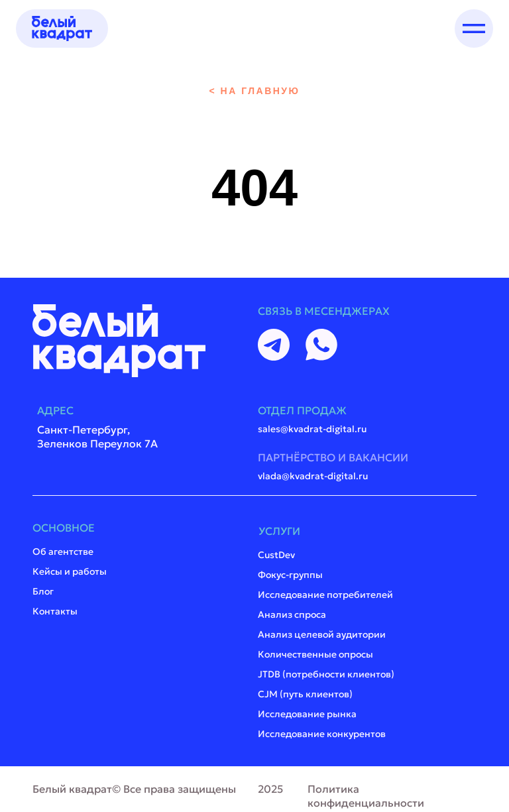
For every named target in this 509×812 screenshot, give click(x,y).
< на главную (254, 91)
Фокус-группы (290, 575)
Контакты (55, 611)
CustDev (276, 555)
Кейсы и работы (70, 571)
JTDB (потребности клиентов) (326, 674)
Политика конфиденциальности (366, 796)
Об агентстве (63, 551)
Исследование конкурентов (322, 734)
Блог (43, 591)
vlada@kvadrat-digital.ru (313, 476)
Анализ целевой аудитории (322, 634)
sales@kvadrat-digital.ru (312, 429)
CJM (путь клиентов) (305, 694)
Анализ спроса (292, 614)
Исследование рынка (307, 714)
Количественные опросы (315, 654)
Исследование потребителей (325, 595)
